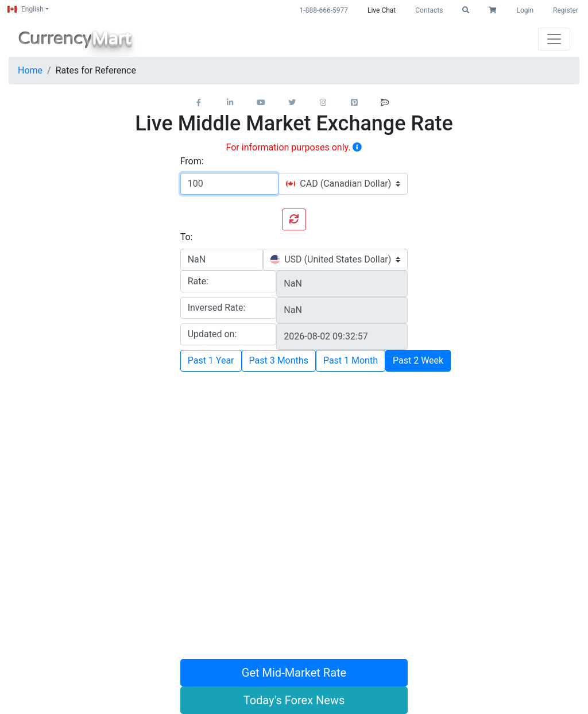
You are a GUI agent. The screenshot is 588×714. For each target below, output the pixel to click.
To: (187, 237)
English (26, 9)
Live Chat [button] (382, 10)
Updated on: (212, 334)
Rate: (198, 281)
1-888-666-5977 (324, 10)
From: (192, 161)
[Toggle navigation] (554, 39)
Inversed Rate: (217, 308)
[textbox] (339, 184)
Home (30, 70)
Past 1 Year (211, 360)
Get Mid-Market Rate (294, 673)
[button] (466, 10)
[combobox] (343, 184)
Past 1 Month (351, 360)
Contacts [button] (429, 10)
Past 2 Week (418, 360)
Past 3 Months (279, 360)
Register (566, 10)
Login (525, 10)
